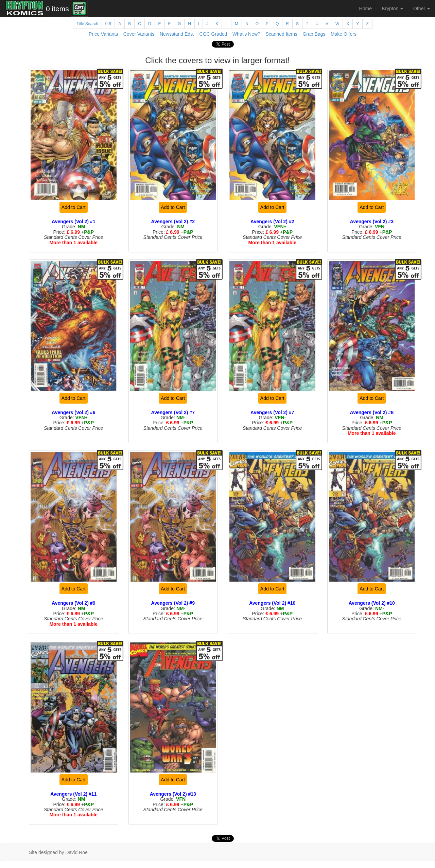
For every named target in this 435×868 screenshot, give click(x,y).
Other (422, 8)
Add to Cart (74, 207)
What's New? (246, 34)
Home (366, 8)
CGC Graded (213, 34)
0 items (57, 9)
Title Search (87, 24)
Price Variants (103, 34)
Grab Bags (314, 34)
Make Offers (344, 34)
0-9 (108, 24)
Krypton (393, 8)
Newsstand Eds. (177, 34)
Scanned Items (281, 34)
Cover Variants (139, 34)
